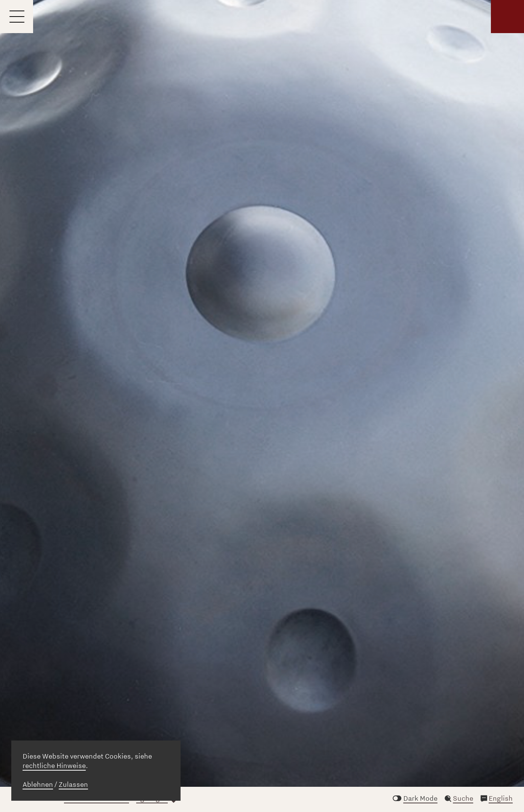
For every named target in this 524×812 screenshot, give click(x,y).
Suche (463, 798)
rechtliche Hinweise (54, 766)
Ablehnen (38, 785)
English (501, 798)
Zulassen (73, 785)
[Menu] (17, 17)
